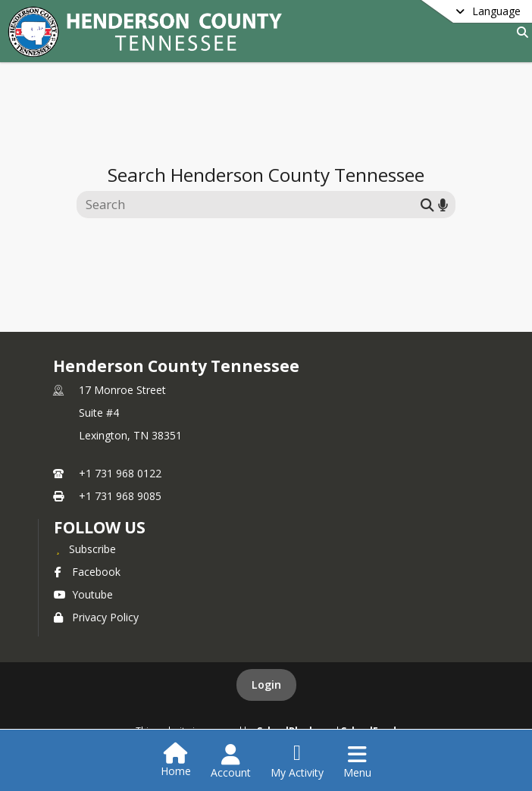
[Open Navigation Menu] (357, 761)
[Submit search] (427, 204)
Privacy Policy (96, 617)
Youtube (83, 594)
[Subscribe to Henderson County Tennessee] (85, 549)
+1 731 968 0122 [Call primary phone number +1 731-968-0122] (120, 473)
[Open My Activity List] (297, 761)
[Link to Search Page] (519, 32)
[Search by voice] (443, 204)
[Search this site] (250, 205)
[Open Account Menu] (231, 761)
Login (266, 685)
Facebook (87, 572)
